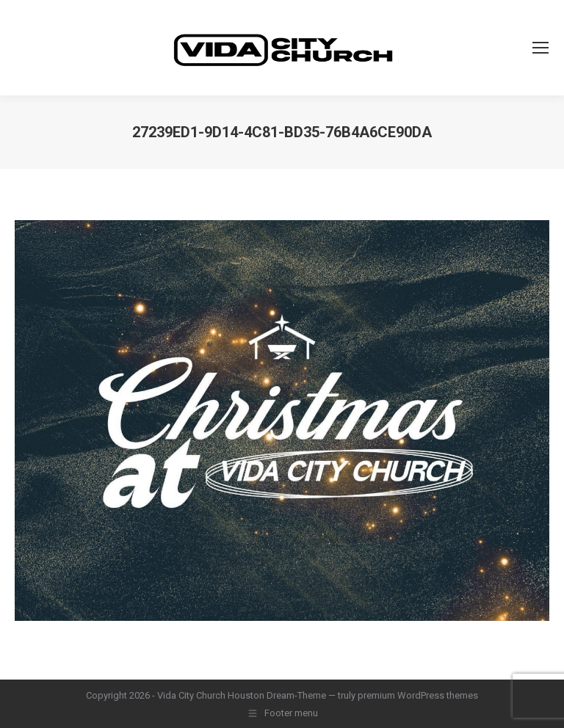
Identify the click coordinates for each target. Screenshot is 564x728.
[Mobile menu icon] (540, 48)
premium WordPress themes (418, 695)
